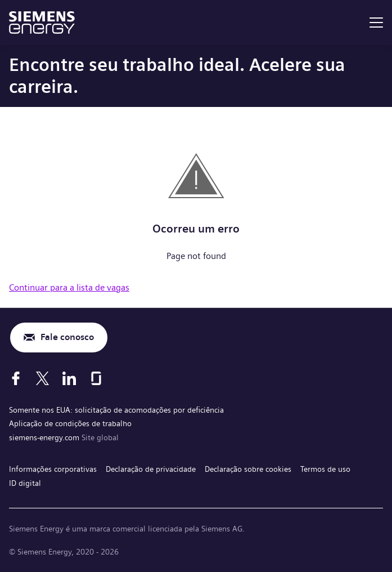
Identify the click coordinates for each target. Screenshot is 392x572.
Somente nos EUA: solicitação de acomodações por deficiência (116, 410)
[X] (42, 378)
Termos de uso (325, 469)
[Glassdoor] (96, 378)
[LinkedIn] (69, 378)
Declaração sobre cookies (248, 469)
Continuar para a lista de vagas (69, 287)
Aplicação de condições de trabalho (70, 423)
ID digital (25, 483)
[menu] (376, 23)
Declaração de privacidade (151, 469)
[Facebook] (16, 378)
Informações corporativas (53, 469)
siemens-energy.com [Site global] (45, 437)
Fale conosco (67, 337)
